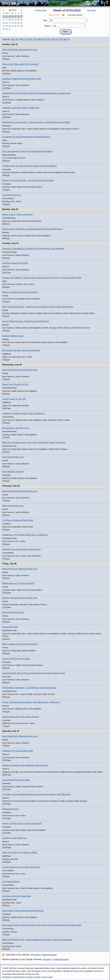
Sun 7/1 (14, 39)
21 (22, 23)
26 (16, 26)
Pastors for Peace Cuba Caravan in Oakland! (22, 823)
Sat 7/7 (67, 39)
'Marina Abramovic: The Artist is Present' (21, 717)
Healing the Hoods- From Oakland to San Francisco (25, 765)
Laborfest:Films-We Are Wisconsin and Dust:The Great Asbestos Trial (34, 673)
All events (35, 955)
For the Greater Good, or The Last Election (21, 867)
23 (7, 26)
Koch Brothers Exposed (13, 471)
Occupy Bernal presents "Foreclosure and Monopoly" (26, 321)
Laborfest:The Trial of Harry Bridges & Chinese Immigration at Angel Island (36, 93)
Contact (37, 977)
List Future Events (75, 15)
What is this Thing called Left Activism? (20, 64)
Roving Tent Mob (10, 627)
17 (10, 23)
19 (16, 23)
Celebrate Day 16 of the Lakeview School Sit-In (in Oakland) (30, 166)
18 (13, 23)
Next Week (91, 10)
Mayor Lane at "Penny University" (18, 214)
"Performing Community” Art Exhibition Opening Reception (29, 688)
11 (13, 20)
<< (4, 10)
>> (21, 10)
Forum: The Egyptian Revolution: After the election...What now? (31, 702)
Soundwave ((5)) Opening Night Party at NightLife (25, 535)
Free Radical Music (11, 881)
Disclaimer (6, 977)
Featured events (49, 955)
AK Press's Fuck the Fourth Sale (17, 896)
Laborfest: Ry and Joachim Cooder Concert (21, 549)
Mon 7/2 (23, 39)
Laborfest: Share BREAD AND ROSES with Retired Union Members (33, 249)
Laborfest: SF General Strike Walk (18, 751)
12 (16, 20)
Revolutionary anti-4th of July (16, 428)
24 (10, 26)
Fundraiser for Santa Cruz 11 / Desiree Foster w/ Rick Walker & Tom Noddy (36, 122)
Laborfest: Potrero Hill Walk (15, 263)
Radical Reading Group (13, 336)
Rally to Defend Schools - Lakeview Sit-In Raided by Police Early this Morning (38, 307)
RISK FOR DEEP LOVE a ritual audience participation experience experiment (37, 940)
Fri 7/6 (59, 39)
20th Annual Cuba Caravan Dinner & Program (23, 911)
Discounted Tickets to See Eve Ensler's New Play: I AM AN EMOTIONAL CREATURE (42, 925)
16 (7, 23)
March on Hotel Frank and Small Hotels (20, 292)
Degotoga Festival (10, 809)
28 (22, 26)
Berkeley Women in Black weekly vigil (20, 598)
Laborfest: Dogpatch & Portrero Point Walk (22, 79)
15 (4, 23)
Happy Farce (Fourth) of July (15, 384)
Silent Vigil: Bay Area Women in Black (20, 852)
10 (10, 20)
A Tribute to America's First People (18, 520)
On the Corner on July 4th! (14, 399)
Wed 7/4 (41, 39)
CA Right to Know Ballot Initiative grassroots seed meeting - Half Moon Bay (37, 794)
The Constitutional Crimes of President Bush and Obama (28, 151)
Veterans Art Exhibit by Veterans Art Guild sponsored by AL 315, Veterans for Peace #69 (42, 278)
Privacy (30, 977)
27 (19, 26)
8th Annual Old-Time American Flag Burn (21, 350)
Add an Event (54, 15)
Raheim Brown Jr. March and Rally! (18, 583)
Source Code (47, 977)
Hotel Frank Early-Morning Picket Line (20, 50)
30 (7, 29)
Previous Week (41, 10)
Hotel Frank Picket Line (13, 457)
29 (4, 29)
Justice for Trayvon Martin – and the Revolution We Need (28, 180)
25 (13, 26)
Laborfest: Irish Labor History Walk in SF (21, 108)
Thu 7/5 (50, 39)
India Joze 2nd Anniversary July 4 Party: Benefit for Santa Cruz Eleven (34, 442)
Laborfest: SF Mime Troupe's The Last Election (23, 413)
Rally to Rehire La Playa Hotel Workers (20, 644)
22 (4, 26)
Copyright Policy (19, 977)
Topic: (45, 20)
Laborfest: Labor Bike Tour (14, 838)
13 (19, 20)
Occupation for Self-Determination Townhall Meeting (26, 137)
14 (22, 20)
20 (19, 23)
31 (10, 29)
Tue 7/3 (32, 39)
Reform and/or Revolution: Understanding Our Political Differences (32, 229)
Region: (48, 26)
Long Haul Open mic (12, 195)
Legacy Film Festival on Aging (16, 659)
